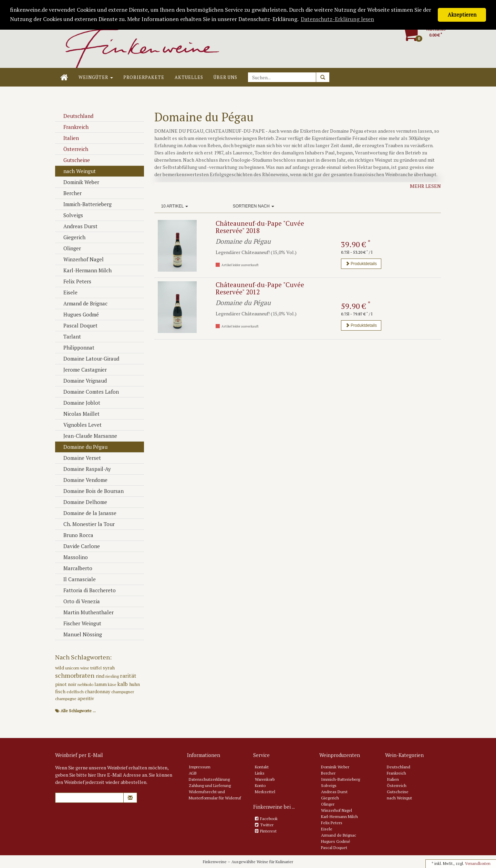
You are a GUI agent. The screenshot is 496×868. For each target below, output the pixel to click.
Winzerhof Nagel (80, 259)
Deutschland (75, 116)
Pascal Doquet (77, 325)
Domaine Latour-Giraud (88, 359)
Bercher (69, 193)
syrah (109, 668)
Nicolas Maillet (78, 414)
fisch (61, 691)
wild (60, 668)
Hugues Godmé (78, 314)
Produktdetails (361, 264)
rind (101, 676)
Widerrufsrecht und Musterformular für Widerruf (215, 795)
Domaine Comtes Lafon (88, 392)
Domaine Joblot (79, 403)
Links (260, 773)
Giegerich (71, 237)
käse (113, 684)
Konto (260, 785)
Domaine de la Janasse (87, 513)
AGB (193, 773)
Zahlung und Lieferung (210, 785)
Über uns (225, 77)
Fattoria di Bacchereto (86, 590)
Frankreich (73, 127)
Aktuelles (189, 77)
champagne (66, 699)
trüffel (96, 668)
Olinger (69, 248)
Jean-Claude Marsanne (87, 436)
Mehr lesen (425, 186)
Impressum (200, 767)
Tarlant (69, 336)
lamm (101, 684)
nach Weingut (76, 171)
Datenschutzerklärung (209, 779)
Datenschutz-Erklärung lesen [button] (337, 19)
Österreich (73, 149)
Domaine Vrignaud (82, 381)
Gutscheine (73, 160)
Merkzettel (265, 792)
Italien (68, 138)
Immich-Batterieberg (84, 204)
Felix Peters (74, 281)
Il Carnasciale (76, 579)
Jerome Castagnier (82, 370)
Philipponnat (76, 347)
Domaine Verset (79, 458)
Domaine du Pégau (82, 447)
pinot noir (66, 684)
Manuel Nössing (79, 634)
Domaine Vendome (82, 480)
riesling (113, 676)
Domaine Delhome (82, 502)
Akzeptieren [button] (462, 15)
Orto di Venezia (78, 601)
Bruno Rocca (75, 535)
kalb (123, 684)
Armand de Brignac (82, 303)
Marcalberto (75, 568)
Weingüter (96, 77)
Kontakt (262, 767)
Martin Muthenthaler (85, 612)
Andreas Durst (77, 226)
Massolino (72, 557)
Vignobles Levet (79, 425)
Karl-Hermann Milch (84, 270)
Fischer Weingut (79, 623)
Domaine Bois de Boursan (90, 491)
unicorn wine (78, 668)
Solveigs (70, 215)
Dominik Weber (78, 182)
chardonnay (98, 691)
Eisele (67, 292)
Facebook (269, 819)
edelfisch (76, 692)
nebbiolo (86, 684)
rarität (128, 676)
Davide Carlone (78, 546)
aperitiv (86, 698)
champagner (123, 692)
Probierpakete (144, 77)
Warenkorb (265, 779)
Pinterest (268, 831)
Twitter (267, 825)
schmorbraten (75, 675)
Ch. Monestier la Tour (86, 524)
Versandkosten (478, 864)
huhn (135, 684)
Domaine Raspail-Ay (84, 469)
